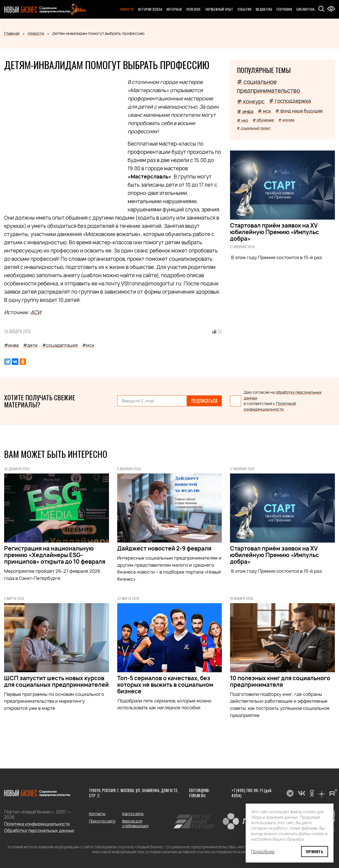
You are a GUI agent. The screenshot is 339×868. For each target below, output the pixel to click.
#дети (30, 345)
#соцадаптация (60, 345)
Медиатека (264, 9)
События (244, 9)
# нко (243, 120)
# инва (245, 111)
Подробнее (263, 852)
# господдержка (290, 101)
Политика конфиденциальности (37, 824)
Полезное (194, 9)
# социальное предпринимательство (268, 86)
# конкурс (251, 101)
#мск (88, 345)
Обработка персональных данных (39, 831)
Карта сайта (133, 814)
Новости (127, 9)
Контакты (97, 814)
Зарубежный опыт (219, 9)
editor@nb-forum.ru (200, 793)
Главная (12, 33)
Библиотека (306, 9)
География (284, 9)
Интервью (174, 9)
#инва (11, 345)
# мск (264, 111)
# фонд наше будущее (299, 111)
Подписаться (204, 401)
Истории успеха (150, 9)
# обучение (263, 120)
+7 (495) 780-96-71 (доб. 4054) (252, 793)
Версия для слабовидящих (135, 823)
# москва (286, 120)
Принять (315, 851)
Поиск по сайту (102, 821)
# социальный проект (254, 128)
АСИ (36, 312)
